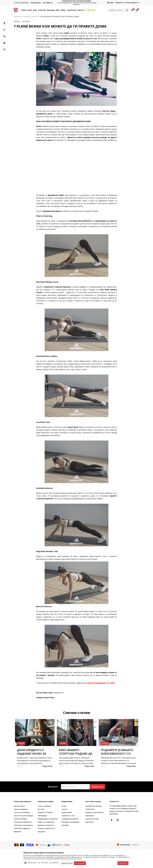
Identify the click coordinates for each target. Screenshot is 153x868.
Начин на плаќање (21, 819)
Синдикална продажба (70, 819)
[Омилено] (132, 10)
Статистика (44, 863)
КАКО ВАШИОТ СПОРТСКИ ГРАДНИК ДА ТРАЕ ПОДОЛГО (76, 754)
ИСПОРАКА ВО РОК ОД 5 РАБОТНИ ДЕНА (77, 1)
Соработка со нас (68, 816)
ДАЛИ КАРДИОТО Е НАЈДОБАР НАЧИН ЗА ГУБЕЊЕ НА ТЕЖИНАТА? (33, 754)
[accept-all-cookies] (123, 863)
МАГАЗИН (27, 16)
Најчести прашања (21, 809)
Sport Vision (18, 16)
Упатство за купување (22, 812)
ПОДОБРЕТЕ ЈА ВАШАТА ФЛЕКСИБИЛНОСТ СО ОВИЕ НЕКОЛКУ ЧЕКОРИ (117, 754)
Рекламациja (42, 816)
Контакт (65, 809)
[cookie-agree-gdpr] (80, 863)
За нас (64, 806)
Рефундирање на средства (48, 819)
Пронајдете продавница (71, 822)
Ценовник (65, 825)
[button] (118, 10)
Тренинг (35, 16)
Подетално (48, 766)
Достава (41, 809)
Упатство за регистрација (23, 816)
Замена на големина (45, 812)
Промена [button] (136, 845)
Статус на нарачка (44, 806)
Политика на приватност (23, 822)
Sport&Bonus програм (93, 806)
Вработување (67, 812)
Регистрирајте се (133, 3)
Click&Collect (90, 809)
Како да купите (19, 806)
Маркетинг (56, 863)
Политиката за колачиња (23, 825)
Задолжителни (32, 863)
